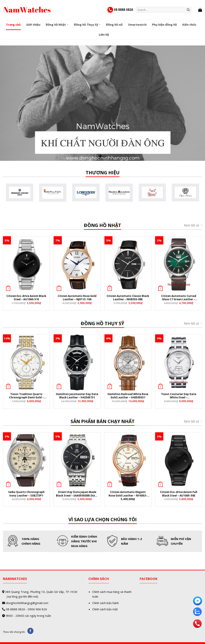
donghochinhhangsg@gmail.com (27, 603)
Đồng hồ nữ (114, 24)
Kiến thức (189, 24)
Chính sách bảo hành (105, 603)
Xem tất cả (193, 225)
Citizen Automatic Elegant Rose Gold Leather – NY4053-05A (128, 494)
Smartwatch (137, 24)
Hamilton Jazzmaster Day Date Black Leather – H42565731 (77, 396)
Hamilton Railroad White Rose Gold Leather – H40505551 (128, 396)
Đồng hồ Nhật (57, 24)
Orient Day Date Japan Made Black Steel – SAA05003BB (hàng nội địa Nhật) (77, 494)
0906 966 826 (37, 609)
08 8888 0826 (123, 10)
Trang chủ (13, 24)
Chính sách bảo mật (105, 609)
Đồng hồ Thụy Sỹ (87, 24)
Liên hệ (104, 34)
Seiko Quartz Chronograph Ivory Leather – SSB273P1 (26, 494)
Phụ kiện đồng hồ (164, 24)
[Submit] (188, 10)
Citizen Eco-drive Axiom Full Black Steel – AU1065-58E (179, 494)
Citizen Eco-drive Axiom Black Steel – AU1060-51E (26, 298)
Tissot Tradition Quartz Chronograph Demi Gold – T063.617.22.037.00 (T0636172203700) (26, 396)
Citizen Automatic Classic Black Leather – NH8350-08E (128, 298)
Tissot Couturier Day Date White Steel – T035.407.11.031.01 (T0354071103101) (179, 396)
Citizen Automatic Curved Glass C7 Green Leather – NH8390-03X (179, 298)
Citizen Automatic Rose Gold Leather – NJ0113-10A (77, 298)
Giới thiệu (33, 24)
